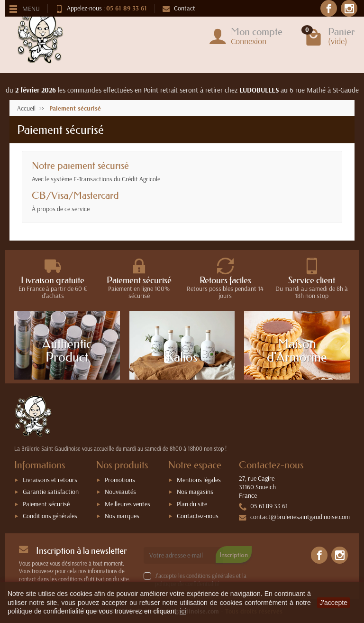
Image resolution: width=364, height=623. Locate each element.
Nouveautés (120, 492)
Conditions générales (50, 516)
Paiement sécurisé (46, 504)
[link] (319, 555)
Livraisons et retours (50, 480)
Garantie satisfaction (51, 492)
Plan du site (192, 504)
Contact (179, 8)
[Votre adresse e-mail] (183, 555)
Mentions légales (199, 480)
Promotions (120, 480)
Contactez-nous (198, 516)
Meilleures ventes (127, 504)
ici (183, 611)
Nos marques (122, 516)
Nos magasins (195, 492)
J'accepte (333, 603)
